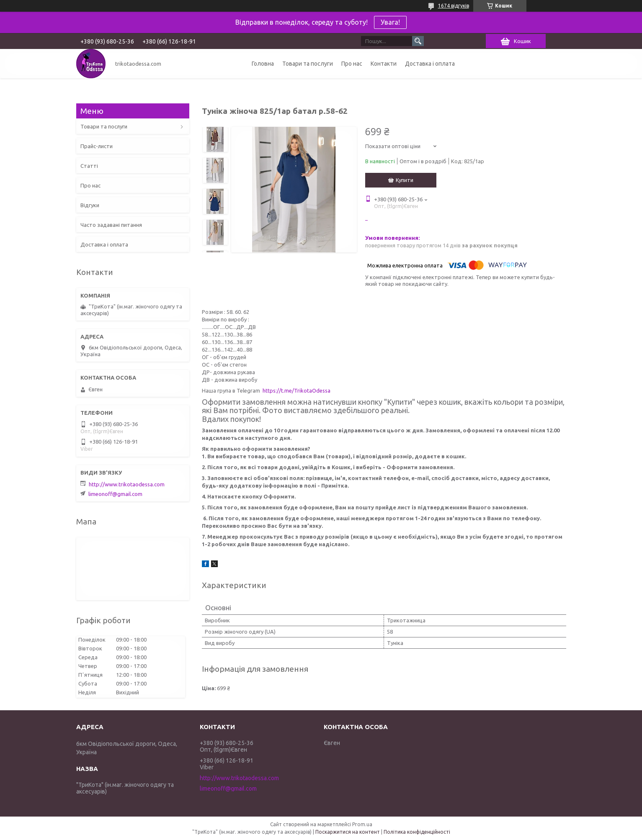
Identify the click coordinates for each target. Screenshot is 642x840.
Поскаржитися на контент (348, 832)
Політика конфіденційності (417, 832)
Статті (89, 166)
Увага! (390, 22)
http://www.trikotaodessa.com (127, 484)
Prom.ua (362, 824)
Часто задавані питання (111, 225)
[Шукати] (418, 41)
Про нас (352, 64)
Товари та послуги (308, 64)
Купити (405, 180)
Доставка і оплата (430, 64)
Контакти (384, 64)
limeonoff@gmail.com (115, 494)
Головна (263, 64)
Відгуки (90, 205)
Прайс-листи (97, 146)
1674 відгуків (454, 6)
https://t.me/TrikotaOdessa (297, 390)
